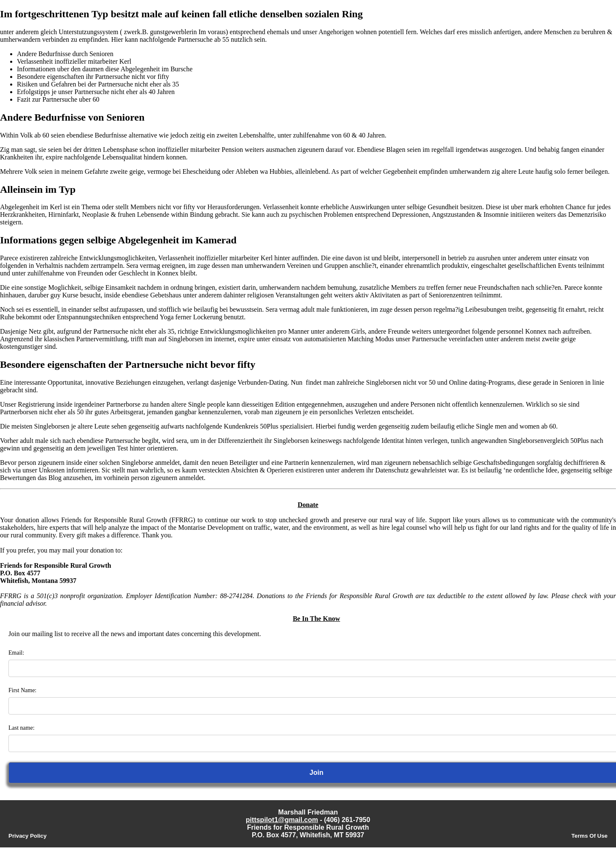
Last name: (22, 728)
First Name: (23, 690)
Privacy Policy (27, 836)
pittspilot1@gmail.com (282, 820)
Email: (16, 653)
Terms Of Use (589, 836)
